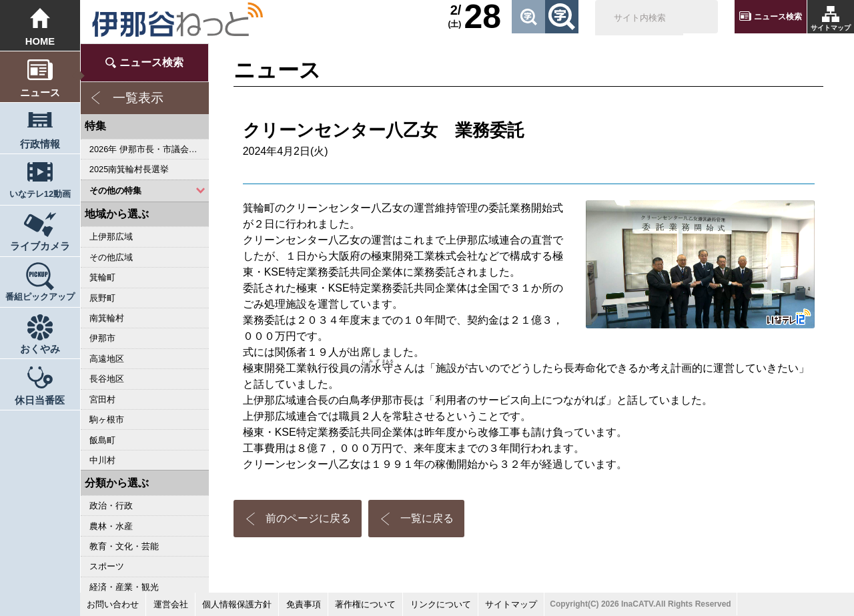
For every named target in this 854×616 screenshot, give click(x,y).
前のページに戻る (308, 518)
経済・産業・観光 (124, 587)
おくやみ (40, 349)
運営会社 (171, 604)
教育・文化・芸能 (124, 546)
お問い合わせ (113, 604)
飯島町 (102, 440)
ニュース (40, 93)
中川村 (102, 460)
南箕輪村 (107, 318)
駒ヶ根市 (107, 419)
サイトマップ (831, 28)
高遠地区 (107, 359)
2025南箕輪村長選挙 (129, 169)
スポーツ (107, 566)
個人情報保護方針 (237, 604)
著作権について (365, 604)
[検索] (639, 19)
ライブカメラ (40, 246)
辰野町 (102, 298)
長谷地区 (107, 379)
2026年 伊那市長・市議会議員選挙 (149, 149)
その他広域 (111, 257)
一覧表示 (138, 98)
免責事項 (304, 604)
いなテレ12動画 (40, 194)
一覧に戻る (427, 518)
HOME (40, 41)
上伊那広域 (111, 237)
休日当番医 (40, 400)
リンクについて (441, 604)
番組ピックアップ (40, 297)
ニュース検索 (778, 17)
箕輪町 (102, 277)
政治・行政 (111, 506)
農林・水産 (111, 526)
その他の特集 (115, 191)
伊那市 (102, 338)
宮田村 (102, 399)
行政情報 (40, 144)
